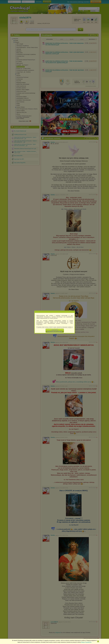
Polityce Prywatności (86, 642)
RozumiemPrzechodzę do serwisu (55, 331)
